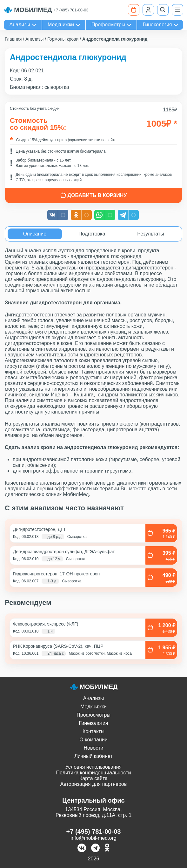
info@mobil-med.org (93, 838)
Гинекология (157, 25)
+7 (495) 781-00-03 (71, 10)
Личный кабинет (93, 756)
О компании (93, 740)
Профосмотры (108, 25)
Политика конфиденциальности (93, 773)
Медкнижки (61, 25)
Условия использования (94, 767)
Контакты (93, 731)
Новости (94, 748)
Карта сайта (93, 778)
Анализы (20, 25)
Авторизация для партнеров (93, 784)
